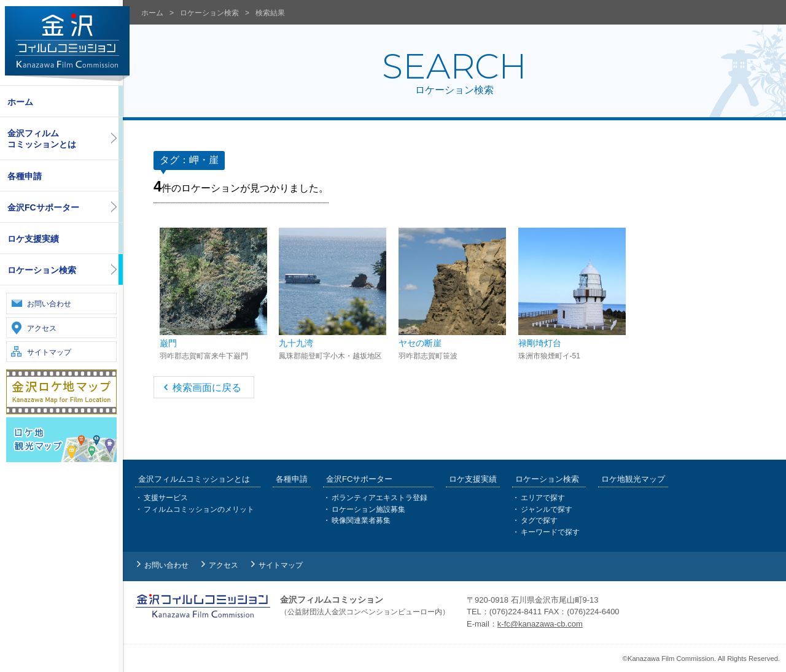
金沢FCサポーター (43, 207)
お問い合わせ (49, 304)
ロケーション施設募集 (368, 509)
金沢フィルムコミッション (67, 44)
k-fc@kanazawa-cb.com (540, 624)
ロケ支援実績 (33, 239)
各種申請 (25, 176)
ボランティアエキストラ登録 (379, 498)
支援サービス (166, 498)
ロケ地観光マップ (633, 479)
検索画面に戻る (207, 388)
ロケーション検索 (42, 270)
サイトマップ (49, 352)
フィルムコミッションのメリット (199, 509)
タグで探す (539, 520)
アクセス (42, 328)
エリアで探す (543, 498)
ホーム (20, 102)
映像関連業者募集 (361, 520)
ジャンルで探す (547, 509)
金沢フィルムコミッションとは (42, 139)
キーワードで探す (550, 532)
